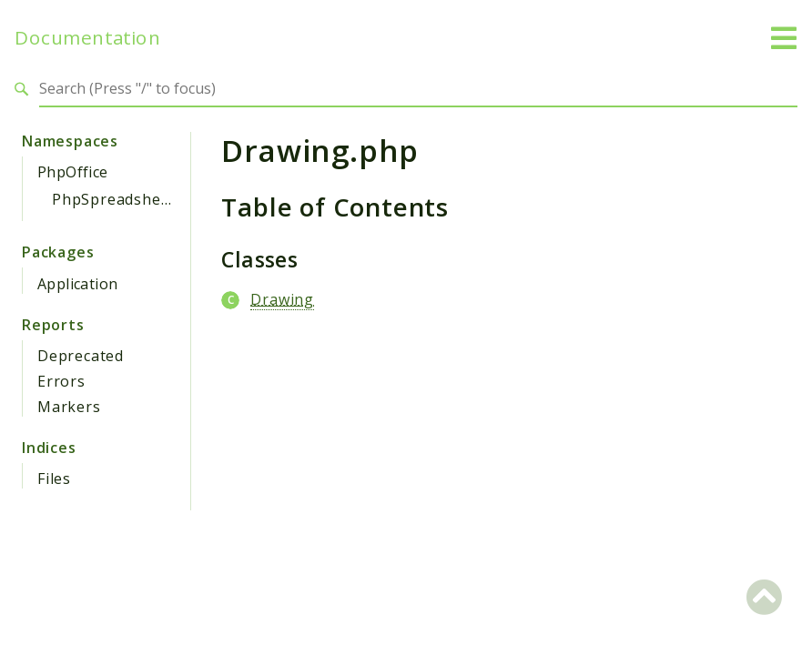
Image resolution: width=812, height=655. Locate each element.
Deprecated (81, 356)
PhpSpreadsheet (114, 199)
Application (77, 284)
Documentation (87, 38)
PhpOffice (73, 172)
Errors (61, 381)
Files (54, 479)
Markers (69, 407)
